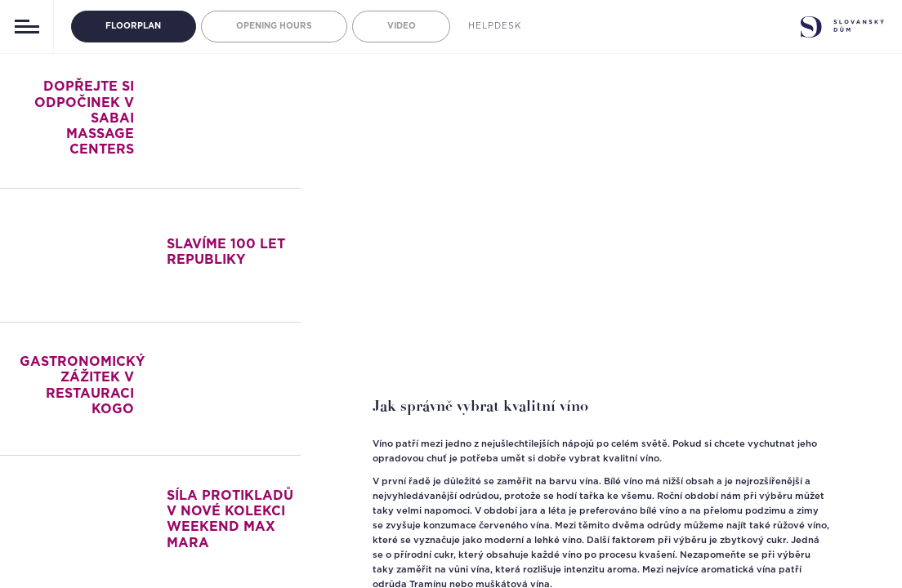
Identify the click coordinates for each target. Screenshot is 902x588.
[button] (356, 323)
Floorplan (133, 26)
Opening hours (274, 26)
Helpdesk (495, 26)
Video (402, 26)
